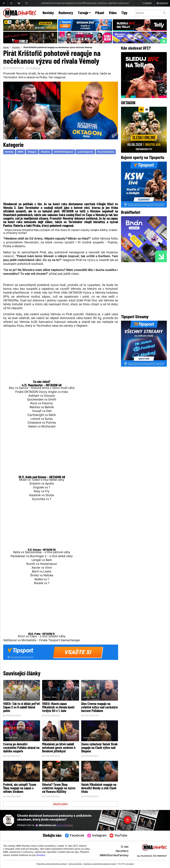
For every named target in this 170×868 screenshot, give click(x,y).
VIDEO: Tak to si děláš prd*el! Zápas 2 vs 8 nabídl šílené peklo (22, 708)
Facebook (75, 836)
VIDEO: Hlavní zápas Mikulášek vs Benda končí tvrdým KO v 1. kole (58, 708)
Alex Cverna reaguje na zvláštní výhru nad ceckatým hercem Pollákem (99, 708)
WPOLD (36, 68)
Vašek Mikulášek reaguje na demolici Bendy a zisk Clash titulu (99, 788)
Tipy (124, 13)
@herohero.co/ (54, 825)
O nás (125, 847)
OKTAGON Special (63, 152)
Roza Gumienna (106, 152)
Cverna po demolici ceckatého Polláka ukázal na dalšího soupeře (21, 748)
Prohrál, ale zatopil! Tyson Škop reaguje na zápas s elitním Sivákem (20, 788)
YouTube (119, 836)
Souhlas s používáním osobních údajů (100, 864)
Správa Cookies (75, 864)
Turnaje (84, 13)
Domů (6, 48)
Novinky (48, 13)
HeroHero (122, 851)
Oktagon (32, 152)
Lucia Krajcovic (85, 152)
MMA (21, 152)
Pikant (100, 13)
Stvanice (45, 152)
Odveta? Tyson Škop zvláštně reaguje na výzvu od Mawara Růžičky (59, 788)
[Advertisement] (61, 179)
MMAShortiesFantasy (114, 856)
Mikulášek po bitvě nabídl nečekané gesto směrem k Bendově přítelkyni (59, 748)
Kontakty (41, 855)
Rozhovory (66, 13)
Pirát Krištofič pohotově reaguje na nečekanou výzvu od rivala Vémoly (58, 48)
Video (113, 13)
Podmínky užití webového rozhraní (52, 864)
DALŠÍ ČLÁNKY (61, 804)
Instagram (97, 836)
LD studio (130, 864)
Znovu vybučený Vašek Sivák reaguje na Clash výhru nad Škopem (99, 748)
